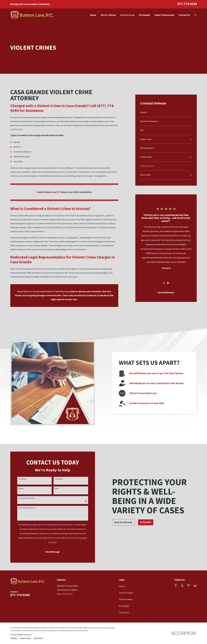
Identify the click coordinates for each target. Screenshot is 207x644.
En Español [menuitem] (145, 15)
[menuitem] (166, 112)
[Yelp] (182, 586)
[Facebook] (176, 586)
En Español (124, 606)
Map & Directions (65, 594)
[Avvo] (189, 586)
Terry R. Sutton (126, 593)
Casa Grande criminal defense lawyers (38, 121)
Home (122, 586)
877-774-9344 (187, 4)
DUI (60, 227)
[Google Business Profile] (195, 586)
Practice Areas (126, 599)
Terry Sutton (16, 269)
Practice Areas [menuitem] (128, 15)
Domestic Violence (22, 152)
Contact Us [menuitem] (184, 15)
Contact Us (124, 613)
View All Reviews (166, 293)
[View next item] (168, 283)
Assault (17, 142)
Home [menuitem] (93, 15)
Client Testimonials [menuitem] (164, 15)
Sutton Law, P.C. (39, 269)
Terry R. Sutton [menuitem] (108, 15)
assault (108, 216)
